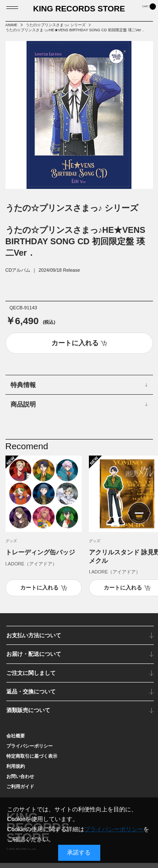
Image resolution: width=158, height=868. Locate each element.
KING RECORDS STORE (79, 11)
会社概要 (16, 741)
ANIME (12, 25)
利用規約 (16, 771)
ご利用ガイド (20, 792)
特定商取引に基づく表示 (32, 761)
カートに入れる (39, 593)
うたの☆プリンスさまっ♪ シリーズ (56, 25)
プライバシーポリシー (29, 751)
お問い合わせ (20, 781)
